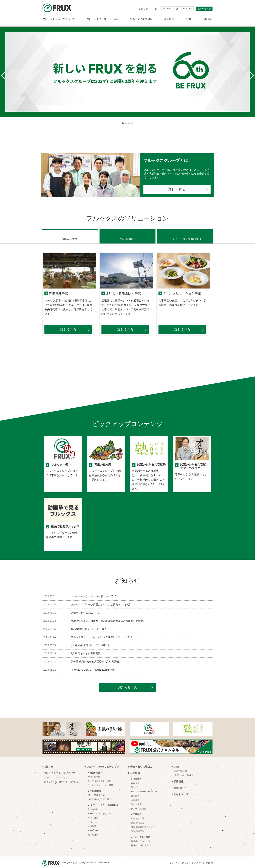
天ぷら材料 (93, 805)
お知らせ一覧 (127, 683)
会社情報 (169, 19)
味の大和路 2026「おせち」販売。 (90, 625)
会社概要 (135, 796)
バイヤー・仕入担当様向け (185, 235)
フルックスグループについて (59, 19)
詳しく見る (177, 189)
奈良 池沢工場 (138, 814)
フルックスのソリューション (103, 19)
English (167, 9)
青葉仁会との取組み (184, 771)
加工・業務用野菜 (96, 791)
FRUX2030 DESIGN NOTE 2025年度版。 (94, 665)
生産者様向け (127, 235)
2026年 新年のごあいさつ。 (86, 608)
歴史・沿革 (136, 800)
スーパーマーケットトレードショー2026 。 (95, 592)
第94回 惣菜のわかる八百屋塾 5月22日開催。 (96, 657)
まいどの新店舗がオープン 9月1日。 (91, 641)
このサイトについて (204, 858)
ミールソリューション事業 (100, 781)
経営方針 (135, 783)
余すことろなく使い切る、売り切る (61, 777)
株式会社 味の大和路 (141, 841)
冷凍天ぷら (93, 818)
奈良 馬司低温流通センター (144, 823)
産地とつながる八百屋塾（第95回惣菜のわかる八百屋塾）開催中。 (108, 616)
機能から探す (70, 235)
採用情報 (208, 19)
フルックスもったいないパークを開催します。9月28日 (101, 633)
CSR (188, 19)
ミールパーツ (94, 826)
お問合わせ (180, 783)
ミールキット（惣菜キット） (101, 809)
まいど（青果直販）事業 (99, 777)
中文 (176, 9)
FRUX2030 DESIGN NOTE (144, 787)
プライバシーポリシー (180, 858)
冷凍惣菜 (92, 822)
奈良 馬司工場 (138, 818)
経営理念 (135, 791)
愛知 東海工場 (138, 827)
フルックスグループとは (56, 773)
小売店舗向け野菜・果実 (99, 795)
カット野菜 (93, 813)
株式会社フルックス (141, 837)
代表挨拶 (135, 779)
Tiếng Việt (187, 9)
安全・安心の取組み (141, 19)
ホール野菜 (93, 830)
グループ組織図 (138, 804)
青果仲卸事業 (94, 772)
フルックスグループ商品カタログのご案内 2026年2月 (101, 600)
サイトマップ (181, 790)
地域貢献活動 (181, 767)
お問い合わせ (204, 9)
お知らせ (143, 9)
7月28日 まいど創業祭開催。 (87, 649)
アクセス (155, 9)
